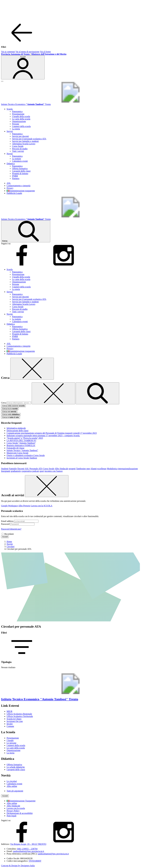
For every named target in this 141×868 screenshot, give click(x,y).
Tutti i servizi (18, 151)
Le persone (11, 743)
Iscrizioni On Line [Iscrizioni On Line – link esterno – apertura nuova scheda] (15, 721)
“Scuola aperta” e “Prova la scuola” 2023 (25, 438)
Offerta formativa (20, 169)
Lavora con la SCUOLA (42, 506)
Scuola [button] (10, 109)
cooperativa (27, 471)
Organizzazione (19, 121)
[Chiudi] (32, 369)
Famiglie (13, 469)
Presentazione (18, 114)
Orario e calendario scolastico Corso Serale (26, 455)
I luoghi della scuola (21, 116)
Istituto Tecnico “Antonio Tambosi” (22, 450)
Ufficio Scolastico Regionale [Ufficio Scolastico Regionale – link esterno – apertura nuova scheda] (19, 714)
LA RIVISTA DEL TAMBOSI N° (21, 440)
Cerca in (11, 417)
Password (5, 524)
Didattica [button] (11, 164)
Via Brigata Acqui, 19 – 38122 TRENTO (28, 844)
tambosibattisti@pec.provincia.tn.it (29, 851)
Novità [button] (10, 154)
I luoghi (10, 740)
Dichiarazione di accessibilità (20, 813)
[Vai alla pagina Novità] (10, 544)
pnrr (88, 469)
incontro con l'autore (54, 471)
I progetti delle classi (21, 171)
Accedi (5, 537)
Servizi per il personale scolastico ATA (29, 139)
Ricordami (9, 534)
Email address (7, 521)
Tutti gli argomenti (15, 791)
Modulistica (112, 469)
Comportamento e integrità (18, 186)
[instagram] (64, 265)
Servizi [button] (10, 131)
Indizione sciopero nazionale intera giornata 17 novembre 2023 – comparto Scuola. (43, 436)
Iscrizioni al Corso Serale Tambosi (22, 458)
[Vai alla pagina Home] (9, 542)
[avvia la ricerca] (97, 393)
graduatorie (16, 471)
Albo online (12, 786)
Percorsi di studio (20, 149)
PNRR (15, 176)
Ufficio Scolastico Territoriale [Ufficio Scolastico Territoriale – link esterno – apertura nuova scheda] (20, 716)
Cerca (4, 403)
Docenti (21, 469)
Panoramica (17, 111)
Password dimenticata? (11, 529)
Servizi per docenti (20, 136)
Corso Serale (18, 146)
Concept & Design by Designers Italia (18, 866)
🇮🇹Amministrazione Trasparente (21, 801)
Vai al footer (45, 52)
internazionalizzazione (128, 469)
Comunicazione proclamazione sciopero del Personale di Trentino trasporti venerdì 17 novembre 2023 (52, 433)
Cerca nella (11, 414)
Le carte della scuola (21, 119)
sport (42, 471)
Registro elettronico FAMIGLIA (21, 445)
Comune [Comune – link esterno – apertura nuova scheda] (10, 726)
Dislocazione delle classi (17, 431)
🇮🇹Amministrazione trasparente (21, 191)
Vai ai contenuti (8, 52)
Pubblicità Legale (14, 193)
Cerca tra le (10, 409)
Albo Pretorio (24, 506)
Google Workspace (10, 506)
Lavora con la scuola (16, 808)
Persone (16, 124)
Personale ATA (36, 469)
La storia (16, 129)
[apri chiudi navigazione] (2, 81)
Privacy (10, 188)
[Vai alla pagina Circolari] (11, 546)
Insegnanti (6, 471)
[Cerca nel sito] (26, 231)
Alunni (94, 469)
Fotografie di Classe (15, 448)
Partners (16, 178)
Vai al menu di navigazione (27, 52)
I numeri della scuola (21, 126)
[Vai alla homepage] (70, 102)
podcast (36, 471)
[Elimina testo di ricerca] (53, 393)
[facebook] (22, 265)
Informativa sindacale (16, 428)
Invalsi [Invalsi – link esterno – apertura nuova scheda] (10, 724)
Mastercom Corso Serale (17, 453)
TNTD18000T (35, 861)
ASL (9, 183)
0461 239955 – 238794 (27, 849)
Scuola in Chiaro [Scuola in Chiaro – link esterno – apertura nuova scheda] (14, 719)
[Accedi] (23, 67)
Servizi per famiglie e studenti (25, 141)
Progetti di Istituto (20, 173)
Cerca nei (9, 412)
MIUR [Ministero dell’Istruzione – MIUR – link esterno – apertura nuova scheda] (10, 711)
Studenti (5, 469)
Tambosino (81, 469)
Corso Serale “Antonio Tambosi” (21, 443)
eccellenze (102, 469)
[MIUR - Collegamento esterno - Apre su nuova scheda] (49, 54)
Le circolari (12, 781)
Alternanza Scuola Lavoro (24, 144)
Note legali (11, 816)
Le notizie (17, 159)
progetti (72, 469)
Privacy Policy (13, 811)
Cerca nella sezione (13, 406)
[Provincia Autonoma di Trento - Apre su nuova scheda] (16, 54)
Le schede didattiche (16, 767)
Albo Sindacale (61, 469)
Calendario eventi (20, 161)
